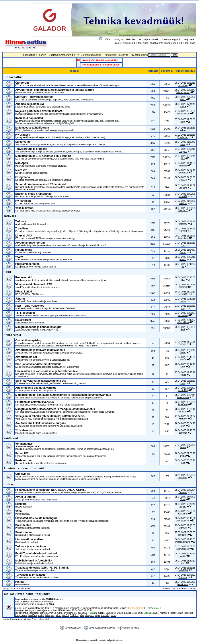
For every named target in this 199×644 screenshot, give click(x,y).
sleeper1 (90, 615)
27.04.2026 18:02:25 (185, 342)
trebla (183, 456)
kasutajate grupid (172, 39)
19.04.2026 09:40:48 (185, 504)
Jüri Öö (183, 360)
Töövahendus (24, 430)
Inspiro (183, 507)
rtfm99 (65, 615)
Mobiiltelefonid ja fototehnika (34, 561)
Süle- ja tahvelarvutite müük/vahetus (38, 364)
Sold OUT (183, 211)
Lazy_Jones (21, 615)
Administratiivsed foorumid (24, 468)
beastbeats (183, 584)
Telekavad (123, 55)
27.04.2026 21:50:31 (185, 243)
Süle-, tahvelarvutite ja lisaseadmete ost (40, 381)
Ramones (183, 535)
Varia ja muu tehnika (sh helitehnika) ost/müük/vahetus (50, 416)
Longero (183, 151)
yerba (113, 615)
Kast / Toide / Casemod (30, 306)
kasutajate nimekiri (149, 39)
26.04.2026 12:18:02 (185, 430)
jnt (183, 266)
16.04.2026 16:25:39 (185, 128)
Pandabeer (183, 137)
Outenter (183, 492)
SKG (183, 330)
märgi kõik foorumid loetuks (17, 589)
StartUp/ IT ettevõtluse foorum (34, 97)
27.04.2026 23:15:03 (185, 357)
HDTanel (183, 419)
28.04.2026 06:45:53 (185, 388)
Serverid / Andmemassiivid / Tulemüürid (40, 184)
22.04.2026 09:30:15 (185, 299)
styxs (98, 615)
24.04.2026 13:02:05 (185, 194)
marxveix (183, 478)
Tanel (183, 463)
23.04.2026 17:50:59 (185, 306)
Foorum (42, 55)
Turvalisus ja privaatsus (30, 575)
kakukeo (183, 203)
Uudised (53, 55)
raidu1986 (183, 570)
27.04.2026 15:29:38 (185, 111)
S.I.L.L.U (74, 615)
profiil (118, 43)
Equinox (128, 613)
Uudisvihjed (23, 474)
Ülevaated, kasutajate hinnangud (36, 518)
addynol (44, 613)
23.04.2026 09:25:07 (185, 313)
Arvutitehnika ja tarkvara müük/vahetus (40, 350)
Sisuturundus (24, 532)
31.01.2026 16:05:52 (185, 547)
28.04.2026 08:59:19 (185, 83)
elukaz (183, 301)
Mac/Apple (22, 163)
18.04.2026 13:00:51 (185, 292)
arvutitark (68, 613)
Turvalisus (22, 229)
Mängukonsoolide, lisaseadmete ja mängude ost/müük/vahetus (55, 409)
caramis (183, 287)
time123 (183, 180)
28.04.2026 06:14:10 (185, 364)
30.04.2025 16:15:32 (185, 518)
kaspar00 (183, 514)
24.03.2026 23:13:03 (185, 320)
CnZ (108, 613)
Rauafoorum (23, 320)
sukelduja (183, 85)
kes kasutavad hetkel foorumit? (27, 594)
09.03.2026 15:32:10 (185, 561)
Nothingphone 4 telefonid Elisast (101, 65)
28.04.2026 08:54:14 (185, 395)
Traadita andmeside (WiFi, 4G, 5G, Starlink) (42, 568)
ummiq (183, 259)
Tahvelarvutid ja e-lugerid (31, 149)
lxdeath (183, 412)
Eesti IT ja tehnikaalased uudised (36, 554)
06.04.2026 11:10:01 (185, 539)
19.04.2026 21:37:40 (185, 142)
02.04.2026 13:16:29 (185, 264)
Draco (120, 613)
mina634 (183, 196)
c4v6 (183, 280)
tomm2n (105, 615)
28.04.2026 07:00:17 (185, 453)
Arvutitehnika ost (26, 357)
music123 (183, 390)
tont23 (183, 375)
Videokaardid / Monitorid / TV (34, 285)
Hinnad (20, 582)
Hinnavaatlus (28, 55)
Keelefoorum (23, 460)
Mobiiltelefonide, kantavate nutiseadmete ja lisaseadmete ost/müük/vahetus (63, 395)
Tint (183, 159)
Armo (60, 613)
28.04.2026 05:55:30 (185, 381)
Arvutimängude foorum (30, 243)
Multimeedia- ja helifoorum (32, 128)
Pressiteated (23, 525)
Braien (183, 353)
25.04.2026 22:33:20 (185, 511)
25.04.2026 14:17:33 (185, 554)
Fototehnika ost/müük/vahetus (34, 402)
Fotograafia (22, 177)
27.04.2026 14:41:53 (185, 163)
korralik (174, 613)
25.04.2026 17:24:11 (185, 170)
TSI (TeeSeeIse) (25, 313)
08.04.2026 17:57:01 (185, 582)
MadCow (33, 615)
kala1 (156, 613)
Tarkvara (10, 216)
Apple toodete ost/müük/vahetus (36, 388)
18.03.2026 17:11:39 (185, 186)
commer (183, 433)
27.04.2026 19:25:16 (185, 372)
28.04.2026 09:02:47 (185, 350)
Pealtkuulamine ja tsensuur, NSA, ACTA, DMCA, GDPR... (51, 490)
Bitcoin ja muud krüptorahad (33, 194)
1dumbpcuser (183, 92)
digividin (183, 528)
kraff (180, 613)
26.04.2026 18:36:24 (185, 222)
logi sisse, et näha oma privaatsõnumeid (160, 43)
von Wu (183, 166)
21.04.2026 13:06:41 (185, 156)
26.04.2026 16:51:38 (185, 568)
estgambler (139, 613)
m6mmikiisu (183, 322)
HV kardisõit (23, 201)
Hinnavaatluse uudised (30, 539)
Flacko (183, 252)
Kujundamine (24, 250)
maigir (41, 615)
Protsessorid (23, 277)
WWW (19, 257)
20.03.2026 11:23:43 (185, 236)
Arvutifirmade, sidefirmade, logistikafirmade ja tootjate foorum (55, 90)
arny (183, 308)
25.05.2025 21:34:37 (185, 250)
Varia (19, 511)
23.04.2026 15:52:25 (185, 402)
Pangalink (109, 55)
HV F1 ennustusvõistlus (88, 55)
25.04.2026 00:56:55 (185, 327)
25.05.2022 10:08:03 (185, 532)
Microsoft (21, 170)
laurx (183, 122)
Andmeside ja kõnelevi (30, 104)
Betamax (183, 224)
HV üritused (23, 135)
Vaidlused (11, 438)
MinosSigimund (183, 542)
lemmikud (130, 43)
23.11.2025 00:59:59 (185, 475)
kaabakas (183, 238)
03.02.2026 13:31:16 (185, 135)
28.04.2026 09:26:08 (185, 208)
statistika (131, 39)
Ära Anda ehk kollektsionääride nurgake (41, 423)
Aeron (183, 447)
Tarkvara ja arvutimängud (31, 546)
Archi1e (52, 613)
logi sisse (190, 43)
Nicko (58, 615)
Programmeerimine (27, 264)
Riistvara (21, 504)
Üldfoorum (22, 83)
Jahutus (20, 299)
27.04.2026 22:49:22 (185, 575)
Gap (183, 245)
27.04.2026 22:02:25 (185, 445)
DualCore (183, 405)
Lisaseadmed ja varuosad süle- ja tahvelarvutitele (47, 371)
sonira (183, 107)
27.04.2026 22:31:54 (185, 416)
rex (183, 563)
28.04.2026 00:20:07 (185, 278)
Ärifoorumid (67, 55)
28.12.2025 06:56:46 (185, 229)
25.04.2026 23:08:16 (185, 285)
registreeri (190, 39)
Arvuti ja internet (26, 497)
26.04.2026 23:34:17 (185, 423)
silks (82, 615)
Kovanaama (183, 397)
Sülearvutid (22, 142)
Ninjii (52, 604)
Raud (7, 272)
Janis (183, 556)
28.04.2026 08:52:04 (185, 490)
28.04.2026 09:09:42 (185, 409)
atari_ (183, 99)
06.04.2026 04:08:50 (185, 177)
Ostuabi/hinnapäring (28, 340)
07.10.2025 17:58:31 (185, 119)
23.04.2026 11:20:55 (185, 525)
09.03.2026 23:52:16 (185, 257)
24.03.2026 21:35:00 (185, 201)
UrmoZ (183, 344)
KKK (108, 39)
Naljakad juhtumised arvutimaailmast (39, 111)
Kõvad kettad (24, 292)
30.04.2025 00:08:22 (185, 460)
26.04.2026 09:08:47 (185, 90)
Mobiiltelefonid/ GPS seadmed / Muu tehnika (43, 156)
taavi (183, 426)
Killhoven (164, 613)
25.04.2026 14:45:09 (185, 497)
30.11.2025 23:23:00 (185, 97)
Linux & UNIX (24, 236)
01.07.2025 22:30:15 (185, 149)
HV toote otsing (139, 55)
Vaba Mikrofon (24, 208)
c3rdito (101, 613)
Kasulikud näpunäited (29, 118)
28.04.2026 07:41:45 (185, 104)
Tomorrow (183, 173)
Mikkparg (50, 615)
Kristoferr (188, 613)
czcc (113, 613)
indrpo (183, 130)
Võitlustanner (24, 444)
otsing (117, 39)
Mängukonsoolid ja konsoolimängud (38, 327)
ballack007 (83, 613)
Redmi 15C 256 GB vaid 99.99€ (100, 60)
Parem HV (22, 453)
